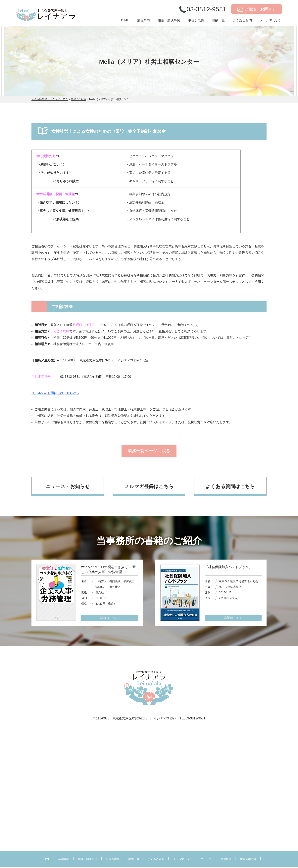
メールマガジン (271, 21)
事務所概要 (196, 21)
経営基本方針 (248, 860)
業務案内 (143, 21)
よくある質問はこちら (230, 487)
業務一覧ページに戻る (149, 452)
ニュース (206, 860)
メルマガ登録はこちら (149, 487)
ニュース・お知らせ (68, 487)
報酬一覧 (218, 21)
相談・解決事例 (169, 21)
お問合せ (226, 860)
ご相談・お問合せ (260, 10)
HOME (124, 21)
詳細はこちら (110, 619)
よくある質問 (242, 21)
